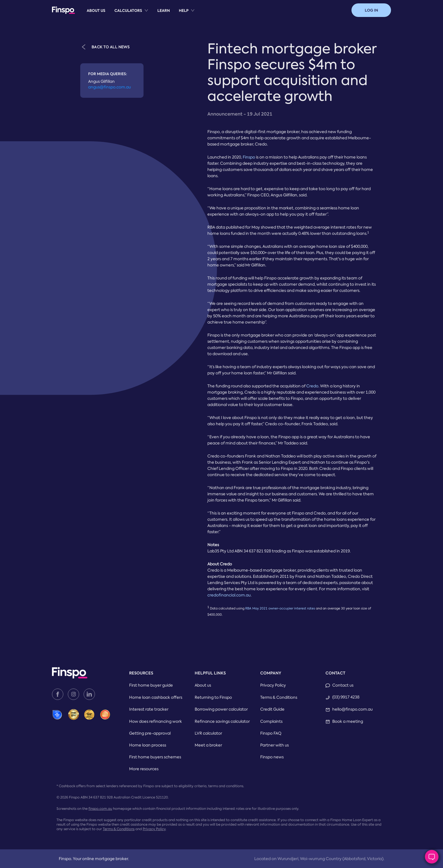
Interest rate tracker (149, 709)
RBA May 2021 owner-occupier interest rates (280, 608)
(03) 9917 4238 (346, 697)
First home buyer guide (151, 685)
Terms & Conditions (279, 697)
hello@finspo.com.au (352, 709)
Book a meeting (348, 721)
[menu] (141, 10)
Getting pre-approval (150, 733)
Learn (164, 11)
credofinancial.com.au (229, 595)
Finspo (249, 157)
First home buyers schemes (155, 757)
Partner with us (274, 745)
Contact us (343, 685)
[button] (371, 10)
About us (96, 11)
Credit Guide (272, 709)
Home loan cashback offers (156, 697)
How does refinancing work (156, 721)
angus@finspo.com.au (109, 87)
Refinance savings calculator (222, 721)
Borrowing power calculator (221, 709)
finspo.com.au (100, 809)
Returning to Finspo (213, 697)
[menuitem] (96, 11)
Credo (312, 386)
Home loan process (148, 745)
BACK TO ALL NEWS (105, 46)
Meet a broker (208, 745)
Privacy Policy (273, 685)
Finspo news (272, 757)
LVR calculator (208, 733)
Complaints (271, 721)
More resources (144, 769)
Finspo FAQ (271, 733)
